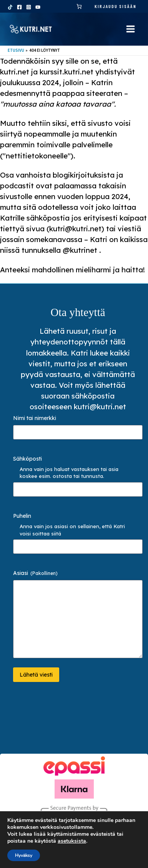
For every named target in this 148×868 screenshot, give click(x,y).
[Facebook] (19, 7)
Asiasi (35, 573)
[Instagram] (29, 7)
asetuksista (72, 841)
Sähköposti (27, 459)
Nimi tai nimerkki (35, 418)
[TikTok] (10, 7)
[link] (79, 6)
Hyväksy (24, 855)
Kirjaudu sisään (116, 6)
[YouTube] (38, 7)
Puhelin (22, 516)
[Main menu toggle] (131, 29)
